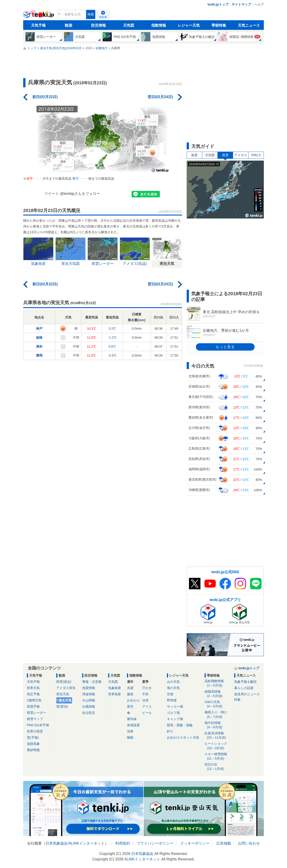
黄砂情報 (33, 750)
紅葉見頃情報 (218, 736)
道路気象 (33, 744)
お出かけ (133, 700)
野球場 (172, 700)
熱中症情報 (218, 725)
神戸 (39, 329)
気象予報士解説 (245, 682)
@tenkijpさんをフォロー (80, 194)
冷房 (145, 700)
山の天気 (173, 682)
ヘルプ (259, 4)
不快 (145, 694)
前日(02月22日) (45, 97)
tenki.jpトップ (218, 4)
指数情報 (159, 25)
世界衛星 (115, 694)
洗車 (130, 731)
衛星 (194, 155)
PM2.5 (256, 155)
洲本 (39, 346)
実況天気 (63, 694)
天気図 (129, 25)
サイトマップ (241, 4)
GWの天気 (218, 704)
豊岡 (39, 355)
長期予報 (33, 706)
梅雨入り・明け (218, 715)
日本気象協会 (56, 843)
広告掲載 (224, 843)
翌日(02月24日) (160, 97)
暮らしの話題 (244, 688)
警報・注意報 (92, 682)
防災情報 (98, 25)
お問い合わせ (249, 843)
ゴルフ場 (173, 713)
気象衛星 (115, 688)
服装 (130, 694)
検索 (91, 14)
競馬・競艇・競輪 (180, 725)
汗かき (147, 688)
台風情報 (89, 706)
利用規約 (123, 843)
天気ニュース (249, 25)
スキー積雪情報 (218, 756)
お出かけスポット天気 (183, 738)
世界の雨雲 (35, 731)
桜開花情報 (218, 694)
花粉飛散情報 (218, 683)
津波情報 (89, 694)
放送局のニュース (247, 694)
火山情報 (89, 700)
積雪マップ (35, 719)
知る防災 (89, 713)
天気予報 (38, 25)
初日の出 (218, 767)
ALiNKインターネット (87, 843)
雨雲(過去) (64, 682)
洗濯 (130, 688)
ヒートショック (218, 746)
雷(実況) (62, 706)
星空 (130, 706)
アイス (147, 706)
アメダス (241, 155)
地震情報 (89, 688)
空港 (170, 694)
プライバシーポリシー (155, 843)
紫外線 (132, 719)
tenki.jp (39, 16)
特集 (237, 700)
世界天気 (33, 688)
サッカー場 (175, 706)
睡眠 (130, 738)
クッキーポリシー (195, 843)
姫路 (39, 338)
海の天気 (173, 688)
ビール (147, 713)
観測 (68, 25)
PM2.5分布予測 (38, 725)
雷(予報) (33, 738)
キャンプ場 (175, 719)
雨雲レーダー (37, 713)
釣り (170, 731)
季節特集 (219, 25)
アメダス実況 (66, 688)
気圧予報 (33, 694)
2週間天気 (34, 700)
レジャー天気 (189, 25)
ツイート (52, 194)
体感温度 (133, 725)
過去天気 (65, 700)
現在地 (103, 17)
